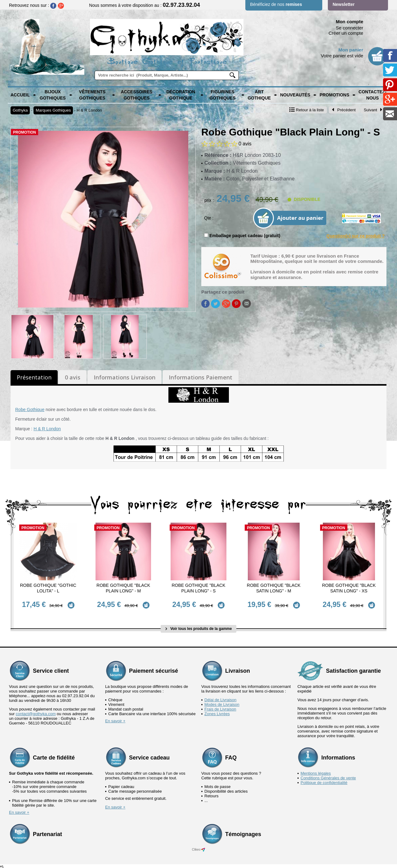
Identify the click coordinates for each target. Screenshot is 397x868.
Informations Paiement (201, 377)
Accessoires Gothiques (136, 95)
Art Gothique (259, 95)
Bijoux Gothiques (53, 95)
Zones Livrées (217, 711)
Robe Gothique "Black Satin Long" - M (274, 588)
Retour (307, 110)
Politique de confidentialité (324, 779)
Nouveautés (295, 95)
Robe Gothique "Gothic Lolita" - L (48, 588)
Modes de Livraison (222, 701)
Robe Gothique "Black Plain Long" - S (198, 588)
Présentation (34, 377)
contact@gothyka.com (36, 711)
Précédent (344, 110)
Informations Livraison (125, 377)
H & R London (89, 110)
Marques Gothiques (53, 110)
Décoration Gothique (181, 95)
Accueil (20, 95)
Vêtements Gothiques (92, 95)
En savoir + (115, 718)
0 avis (73, 377)
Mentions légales (316, 770)
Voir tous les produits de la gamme (199, 626)
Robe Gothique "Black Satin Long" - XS (349, 588)
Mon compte (350, 22)
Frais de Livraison (220, 706)
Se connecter (350, 28)
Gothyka (20, 110)
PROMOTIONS (334, 95)
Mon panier (351, 50)
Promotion (25, 132)
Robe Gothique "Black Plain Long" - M (123, 588)
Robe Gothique (30, 410)
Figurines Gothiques (222, 95)
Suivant (373, 110)
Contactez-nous (372, 95)
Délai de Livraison (220, 697)
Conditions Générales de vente (328, 775)
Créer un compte (346, 33)
